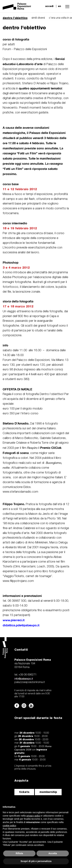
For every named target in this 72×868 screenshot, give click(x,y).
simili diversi (38, 18)
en (59, 6)
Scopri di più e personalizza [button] (36, 861)
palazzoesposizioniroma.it (30, 682)
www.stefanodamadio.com (20, 492)
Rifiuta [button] (19, 853)
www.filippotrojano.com (18, 581)
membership (48, 792)
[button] (66, 6)
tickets (24, 792)
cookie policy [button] (9, 826)
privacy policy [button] (33, 816)
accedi (49, 6)
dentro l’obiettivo (15, 18)
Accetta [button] (53, 853)
